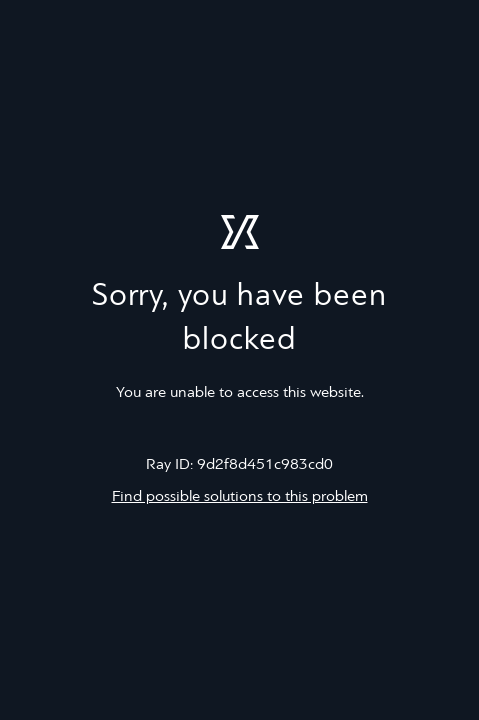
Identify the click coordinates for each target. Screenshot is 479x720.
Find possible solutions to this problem (240, 497)
